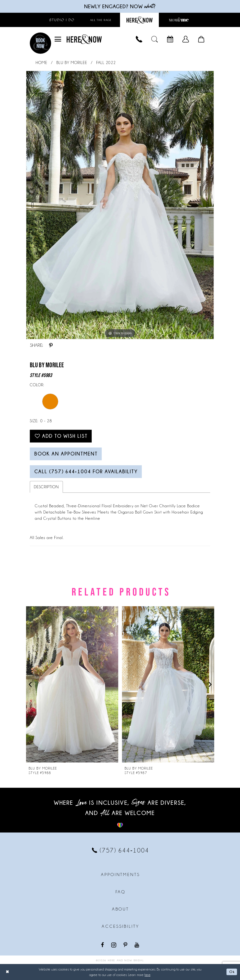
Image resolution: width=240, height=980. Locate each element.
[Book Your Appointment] (170, 39)
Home (41, 63)
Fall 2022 (106, 63)
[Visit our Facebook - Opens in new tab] (103, 945)
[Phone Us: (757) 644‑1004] (139, 39)
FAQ (121, 892)
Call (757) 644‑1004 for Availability (86, 471)
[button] (58, 39)
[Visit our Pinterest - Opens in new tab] (126, 945)
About (121, 909)
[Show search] (155, 39)
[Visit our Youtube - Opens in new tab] (137, 945)
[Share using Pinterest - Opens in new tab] (51, 345)
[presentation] (72, 685)
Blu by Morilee (72, 63)
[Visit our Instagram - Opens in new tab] (114, 944)
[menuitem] (58, 39)
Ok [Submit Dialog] (232, 972)
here (147, 975)
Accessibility (120, 926)
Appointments (120, 874)
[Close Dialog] (8, 972)
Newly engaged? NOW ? (120, 6)
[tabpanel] (120, 205)
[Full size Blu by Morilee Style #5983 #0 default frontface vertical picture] (120, 205)
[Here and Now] (84, 39)
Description (46, 487)
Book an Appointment (66, 454)
